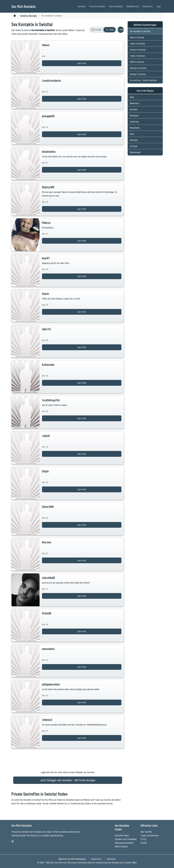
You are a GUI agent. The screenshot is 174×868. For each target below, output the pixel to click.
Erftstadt (134, 146)
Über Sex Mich (146, 832)
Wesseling (134, 140)
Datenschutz (96, 859)
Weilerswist (135, 103)
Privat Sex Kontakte (97, 6)
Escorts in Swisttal (138, 50)
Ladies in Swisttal (137, 43)
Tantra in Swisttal (137, 56)
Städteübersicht (133, 6)
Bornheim (134, 109)
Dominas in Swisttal (138, 68)
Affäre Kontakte (121, 846)
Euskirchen (134, 122)
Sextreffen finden (122, 835)
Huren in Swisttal (137, 37)
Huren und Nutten (116, 6)
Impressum (111, 859)
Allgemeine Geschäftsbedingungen (72, 859)
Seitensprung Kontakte (124, 843)
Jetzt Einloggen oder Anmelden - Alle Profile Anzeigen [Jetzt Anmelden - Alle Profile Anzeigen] (68, 780)
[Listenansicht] (109, 30)
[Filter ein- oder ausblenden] (121, 30)
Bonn (132, 134)
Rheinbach (134, 115)
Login (159, 6)
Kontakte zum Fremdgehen (126, 839)
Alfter (132, 97)
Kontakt (144, 843)
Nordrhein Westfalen (29, 16)
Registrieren (148, 6)
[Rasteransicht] (96, 30)
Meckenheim (135, 128)
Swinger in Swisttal (138, 74)
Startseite (82, 6)
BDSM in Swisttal (137, 62)
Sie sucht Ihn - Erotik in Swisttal (143, 80)
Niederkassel (135, 152)
